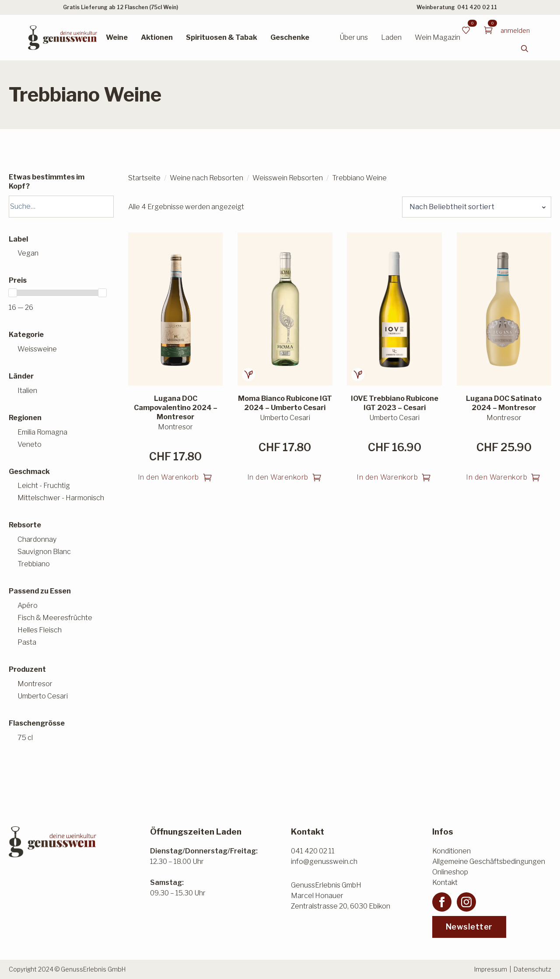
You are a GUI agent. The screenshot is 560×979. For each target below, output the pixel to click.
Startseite (144, 178)
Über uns (354, 37)
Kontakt (445, 883)
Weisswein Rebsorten (288, 178)
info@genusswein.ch (324, 861)
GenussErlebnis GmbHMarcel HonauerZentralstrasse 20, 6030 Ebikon (341, 896)
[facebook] (442, 902)
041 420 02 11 (477, 7)
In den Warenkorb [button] (168, 477)
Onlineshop (450, 872)
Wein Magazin (437, 37)
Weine (117, 37)
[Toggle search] (525, 49)
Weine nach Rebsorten (206, 178)
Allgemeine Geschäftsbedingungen (489, 861)
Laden (391, 37)
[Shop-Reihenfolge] (477, 207)
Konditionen (451, 851)
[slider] (13, 293)
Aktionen (157, 37)
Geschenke (290, 37)
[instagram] (466, 902)
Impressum (491, 969)
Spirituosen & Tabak (222, 37)
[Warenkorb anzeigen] (488, 30)
